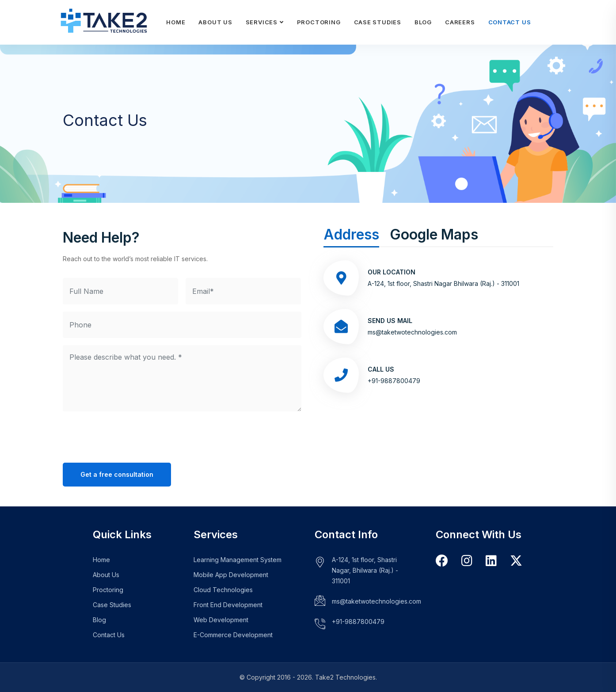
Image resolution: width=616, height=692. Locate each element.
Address (351, 234)
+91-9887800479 (358, 622)
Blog (423, 22)
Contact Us (510, 22)
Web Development (221, 620)
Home (176, 22)
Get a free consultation (117, 474)
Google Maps (434, 234)
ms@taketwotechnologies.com (412, 332)
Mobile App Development (231, 575)
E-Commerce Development (233, 635)
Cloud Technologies (223, 590)
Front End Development (228, 605)
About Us (215, 22)
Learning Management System (238, 560)
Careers (460, 22)
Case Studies (378, 22)
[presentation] (130, 436)
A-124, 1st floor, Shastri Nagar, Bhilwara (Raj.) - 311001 (365, 570)
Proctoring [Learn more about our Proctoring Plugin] (319, 22)
